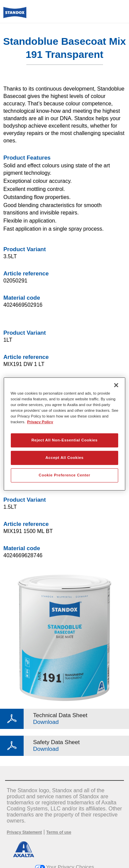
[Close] (116, 385)
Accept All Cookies (65, 458)
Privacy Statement (24, 832)
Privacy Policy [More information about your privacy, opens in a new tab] (40, 422)
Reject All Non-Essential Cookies (64, 440)
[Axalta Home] (15, 15)
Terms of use (59, 832)
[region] (65, 434)
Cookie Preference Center (65, 475)
